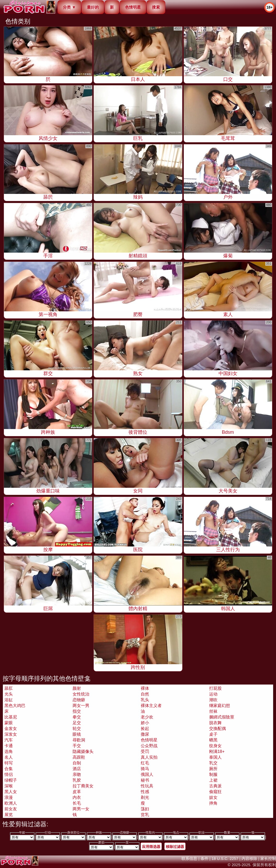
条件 (204, 858)
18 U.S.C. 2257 (225, 858)
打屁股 (215, 688)
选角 (9, 751)
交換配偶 (218, 729)
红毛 (145, 763)
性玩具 (147, 786)
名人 (9, 757)
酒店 (77, 769)
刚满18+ (217, 751)
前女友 (11, 809)
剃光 (145, 797)
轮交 (77, 729)
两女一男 (81, 706)
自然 (145, 694)
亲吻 (77, 774)
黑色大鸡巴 (15, 706)
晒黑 (213, 740)
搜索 (156, 7)
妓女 (213, 797)
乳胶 (77, 780)
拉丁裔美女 (83, 786)
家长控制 (268, 858)
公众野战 (149, 746)
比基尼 (11, 717)
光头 (9, 694)
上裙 (213, 780)
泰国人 (215, 757)
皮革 (77, 792)
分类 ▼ (69, 7)
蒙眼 (9, 723)
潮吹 (213, 700)
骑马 (145, 769)
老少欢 (147, 717)
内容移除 (249, 858)
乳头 (145, 700)
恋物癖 (79, 700)
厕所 (213, 769)
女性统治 (81, 694)
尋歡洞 (79, 740)
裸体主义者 (151, 706)
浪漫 (9, 797)
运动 (213, 694)
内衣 (77, 797)
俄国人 (147, 774)
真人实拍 (149, 757)
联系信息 (189, 858)
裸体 (145, 688)
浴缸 (9, 700)
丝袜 (213, 711)
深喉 (9, 786)
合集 (9, 769)
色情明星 (133, 7)
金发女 (11, 729)
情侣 (9, 774)
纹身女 (215, 746)
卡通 (9, 746)
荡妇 (145, 809)
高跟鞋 (79, 757)
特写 (9, 763)
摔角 (213, 803)
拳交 (77, 717)
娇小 (145, 723)
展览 (9, 815)
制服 (213, 774)
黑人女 (11, 792)
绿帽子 (11, 780)
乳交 (213, 763)
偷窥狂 (215, 792)
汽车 (9, 740)
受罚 (145, 751)
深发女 (11, 734)
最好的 (93, 7)
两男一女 (81, 809)
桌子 (213, 734)
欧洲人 (11, 803)
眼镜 (77, 734)
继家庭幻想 (220, 706)
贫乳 (145, 815)
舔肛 (9, 688)
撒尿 (145, 734)
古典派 (215, 786)
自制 (77, 763)
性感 (145, 792)
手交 (77, 746)
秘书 (145, 780)
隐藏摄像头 (83, 751)
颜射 (77, 688)
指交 (77, 711)
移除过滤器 (175, 847)
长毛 (77, 803)
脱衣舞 (215, 723)
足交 (77, 723)
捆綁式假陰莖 (222, 717)
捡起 (145, 729)
